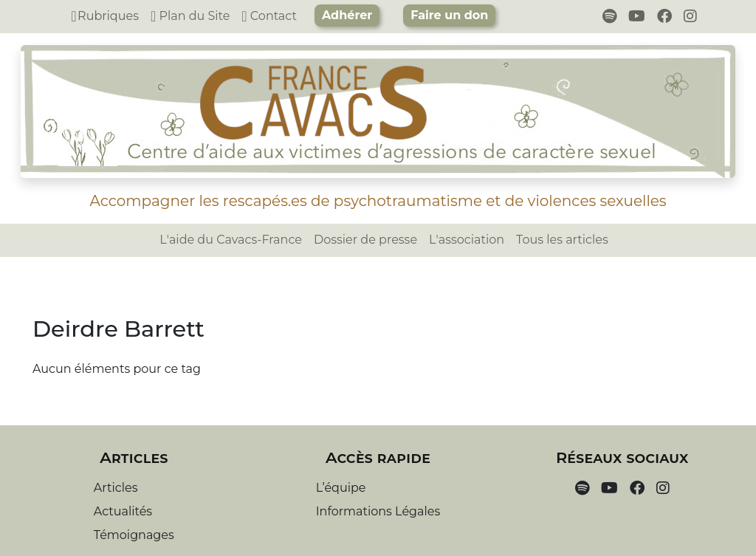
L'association (467, 240)
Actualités (123, 511)
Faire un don (449, 15)
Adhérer (347, 15)
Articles (116, 488)
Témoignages (134, 535)
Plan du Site (190, 16)
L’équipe (341, 488)
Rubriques (105, 16)
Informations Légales (378, 511)
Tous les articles (562, 240)
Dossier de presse (365, 240)
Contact (269, 16)
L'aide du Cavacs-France (231, 240)
